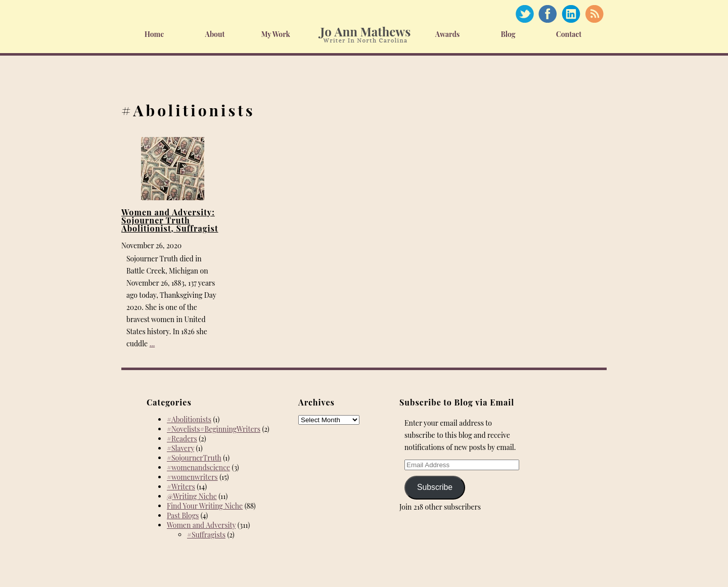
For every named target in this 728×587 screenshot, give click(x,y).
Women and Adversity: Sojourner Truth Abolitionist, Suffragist (170, 220)
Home (154, 34)
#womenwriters (192, 477)
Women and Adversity (201, 525)
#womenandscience (198, 467)
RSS (594, 14)
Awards (448, 34)
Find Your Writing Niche (205, 506)
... (152, 344)
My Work (275, 34)
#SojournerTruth (194, 458)
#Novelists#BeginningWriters (214, 429)
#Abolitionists (189, 419)
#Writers (181, 487)
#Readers (182, 439)
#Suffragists (206, 535)
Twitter (525, 14)
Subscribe (435, 487)
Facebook (548, 14)
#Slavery (180, 448)
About (215, 34)
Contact (569, 34)
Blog (508, 34)
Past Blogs (183, 515)
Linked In (571, 14)
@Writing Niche (192, 496)
